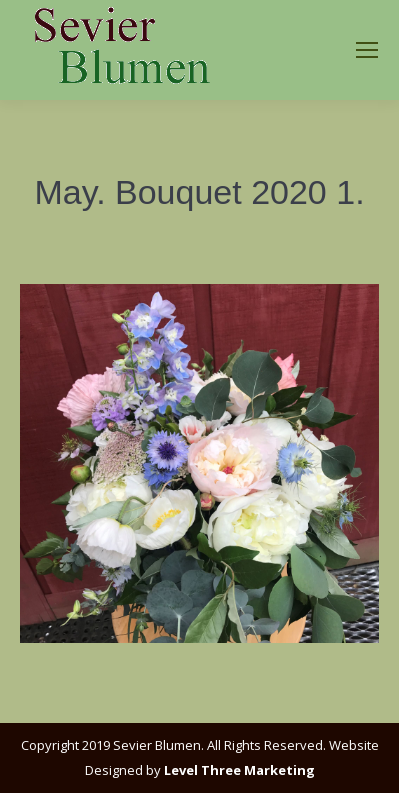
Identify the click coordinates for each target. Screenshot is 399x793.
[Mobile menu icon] (367, 50)
